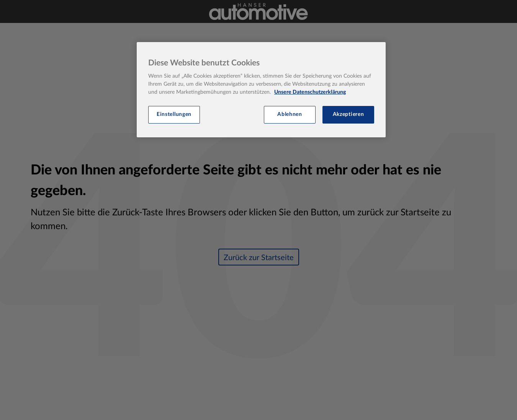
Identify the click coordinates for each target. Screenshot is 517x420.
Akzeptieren (348, 114)
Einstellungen (174, 114)
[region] (261, 90)
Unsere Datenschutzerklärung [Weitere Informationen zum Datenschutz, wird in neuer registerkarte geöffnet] (310, 92)
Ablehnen (290, 114)
